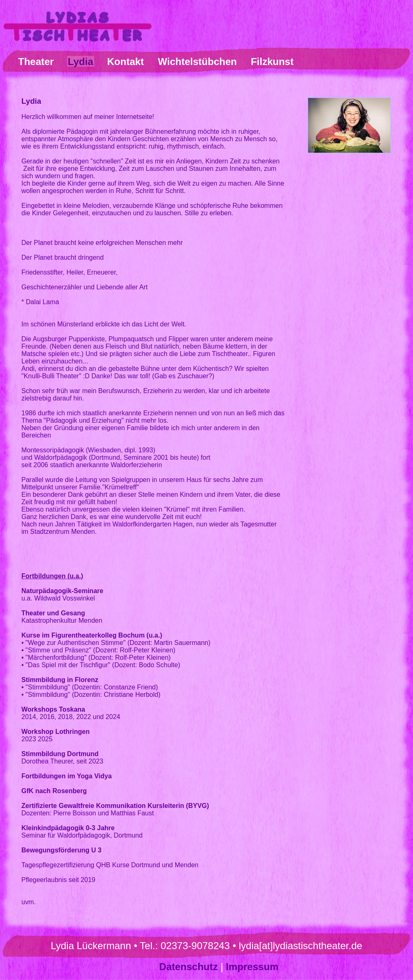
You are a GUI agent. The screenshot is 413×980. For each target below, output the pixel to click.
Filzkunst (272, 62)
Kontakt (126, 62)
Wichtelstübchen (197, 62)
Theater (36, 62)
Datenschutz (189, 967)
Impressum (252, 967)
